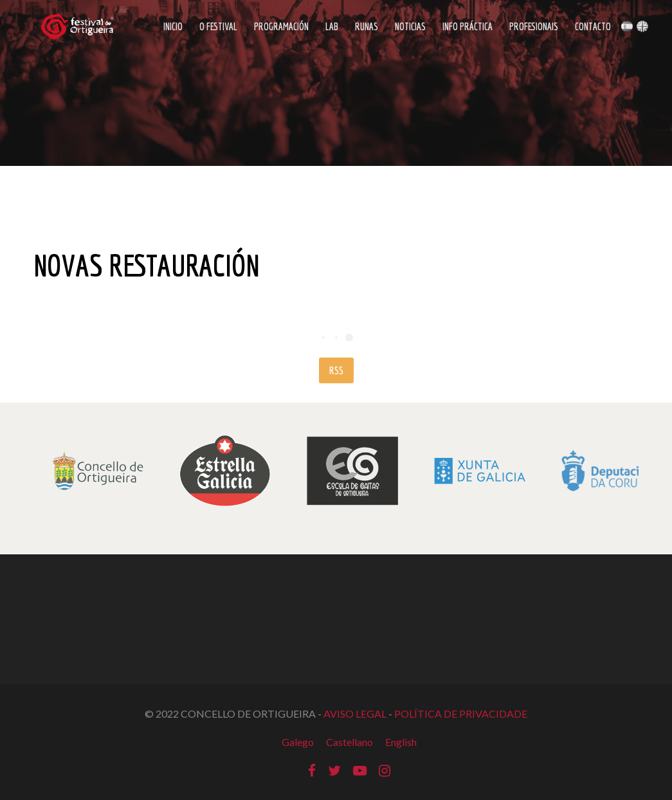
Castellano (350, 742)
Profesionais (534, 26)
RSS (336, 370)
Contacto (593, 26)
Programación (281, 26)
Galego (298, 742)
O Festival (218, 26)
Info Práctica (468, 26)
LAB (332, 26)
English (401, 742)
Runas (367, 26)
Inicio (173, 26)
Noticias (410, 26)
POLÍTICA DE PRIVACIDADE (461, 714)
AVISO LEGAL (355, 714)
